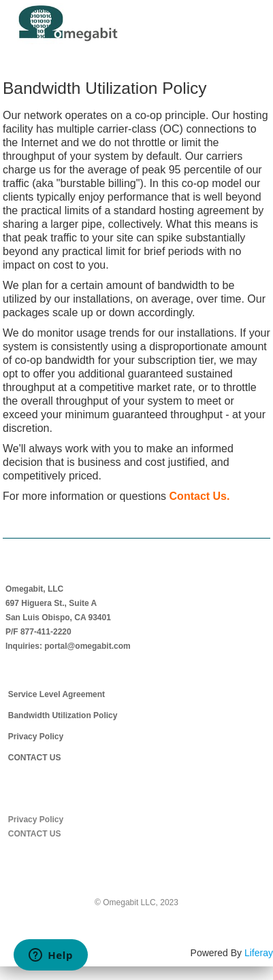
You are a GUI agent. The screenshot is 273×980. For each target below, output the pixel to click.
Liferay (259, 953)
